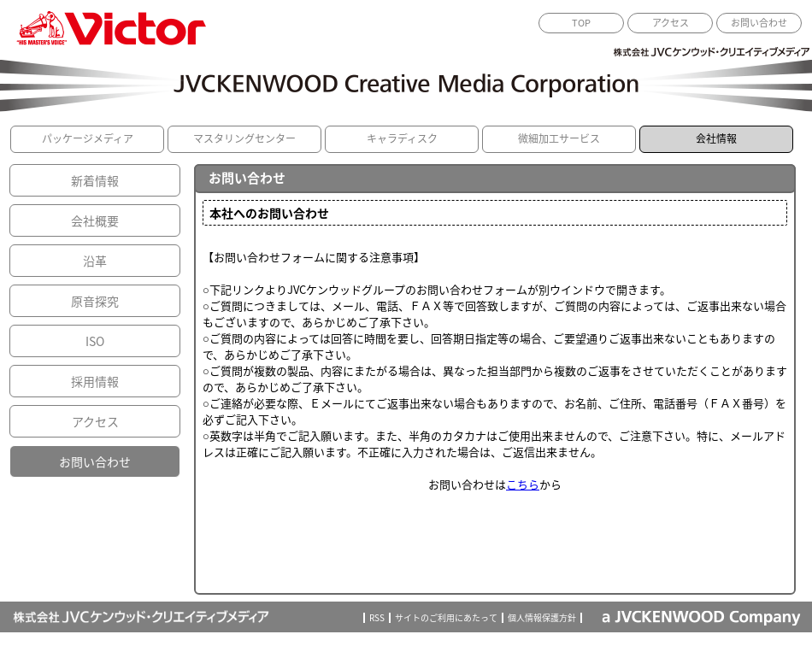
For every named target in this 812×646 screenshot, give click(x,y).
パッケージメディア (88, 138)
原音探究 (95, 301)
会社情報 (716, 138)
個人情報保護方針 (542, 618)
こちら (523, 484)
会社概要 (95, 220)
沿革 (95, 261)
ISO (95, 341)
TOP (581, 23)
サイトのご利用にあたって (446, 618)
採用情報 (95, 381)
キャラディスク (402, 138)
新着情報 (95, 180)
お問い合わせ (759, 23)
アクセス (671, 23)
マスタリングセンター (244, 138)
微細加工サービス (559, 138)
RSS (377, 618)
